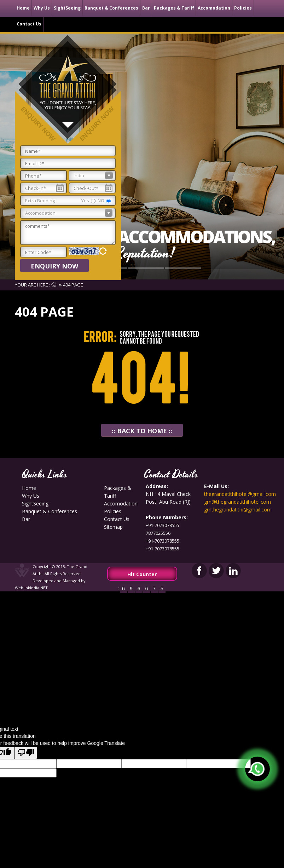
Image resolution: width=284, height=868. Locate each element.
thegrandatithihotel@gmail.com (240, 494)
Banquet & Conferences (111, 8)
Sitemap (113, 527)
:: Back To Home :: (142, 431)
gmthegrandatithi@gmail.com (238, 510)
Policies (243, 8)
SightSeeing (67, 8)
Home (23, 8)
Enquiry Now (54, 266)
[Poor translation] (26, 753)
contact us (29, 24)
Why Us (42, 8)
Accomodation (214, 8)
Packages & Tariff (174, 8)
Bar (146, 8)
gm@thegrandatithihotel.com (237, 502)
